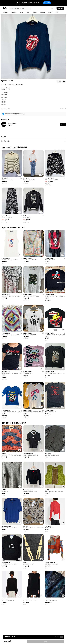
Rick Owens (48, 454)
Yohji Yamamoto (49, 599)
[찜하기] (59, 82)
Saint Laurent (5, 178)
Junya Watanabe (6, 563)
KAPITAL (4, 454)
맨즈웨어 (5, 13)
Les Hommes (27, 216)
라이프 (22, 13)
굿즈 (28, 13)
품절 (46, 641)
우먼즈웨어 (14, 13)
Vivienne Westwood (28, 454)
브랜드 (35, 13)
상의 (6, 109)
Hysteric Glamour (7, 81)
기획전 (57, 13)
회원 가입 (60, 8)
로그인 (53, 8)
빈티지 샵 (50, 13)
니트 (9, 109)
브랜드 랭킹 (43, 13)
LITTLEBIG (26, 178)
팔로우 (63, 124)
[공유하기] (64, 82)
